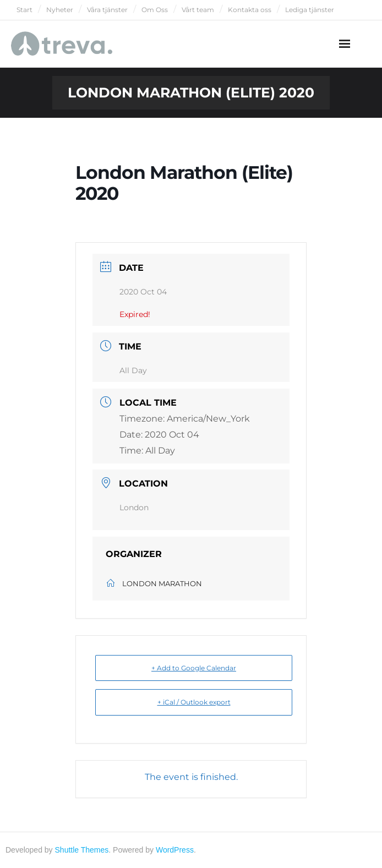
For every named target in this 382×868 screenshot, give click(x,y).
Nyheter (60, 10)
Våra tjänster (107, 10)
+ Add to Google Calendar (194, 668)
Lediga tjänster (310, 10)
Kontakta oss (250, 10)
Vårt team (198, 10)
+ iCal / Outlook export (194, 702)
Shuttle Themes (82, 850)
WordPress (175, 850)
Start (24, 10)
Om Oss (155, 10)
